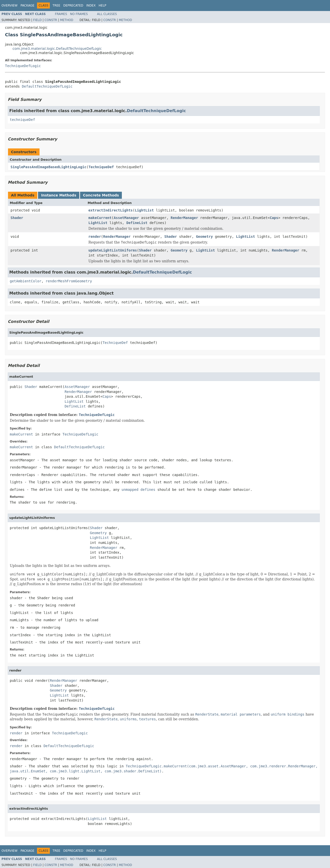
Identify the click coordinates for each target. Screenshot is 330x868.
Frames (61, 14)
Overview (10, 6)
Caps (274, 218)
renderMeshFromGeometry (69, 281)
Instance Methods (59, 195)
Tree (56, 6)
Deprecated (73, 6)
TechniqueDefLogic (23, 66)
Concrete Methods (101, 195)
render (95, 237)
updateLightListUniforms (113, 250)
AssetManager (126, 218)
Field (37, 20)
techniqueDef (22, 120)
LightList (144, 210)
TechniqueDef (101, 167)
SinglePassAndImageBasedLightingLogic (48, 167)
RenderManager (184, 218)
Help (102, 6)
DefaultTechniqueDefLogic (47, 86)
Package (27, 6)
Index (91, 6)
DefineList (137, 223)
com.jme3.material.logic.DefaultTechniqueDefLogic (57, 49)
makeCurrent (100, 218)
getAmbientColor (26, 281)
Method (67, 20)
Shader (17, 218)
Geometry (204, 237)
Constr (51, 20)
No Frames (79, 14)
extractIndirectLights (110, 210)
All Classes (107, 14)
